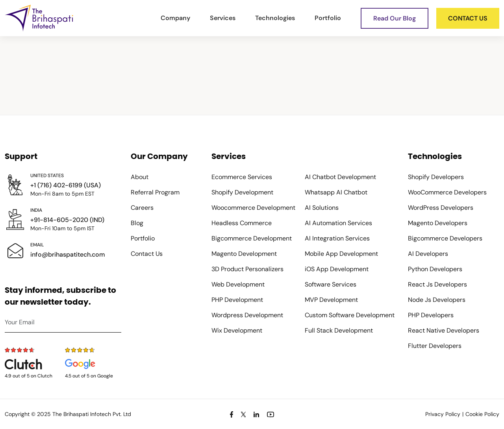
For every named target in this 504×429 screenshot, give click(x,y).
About (140, 177)
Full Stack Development (339, 330)
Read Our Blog (395, 18)
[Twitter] (243, 414)
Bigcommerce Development (252, 238)
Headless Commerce (242, 223)
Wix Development (237, 330)
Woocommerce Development (253, 208)
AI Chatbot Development (340, 177)
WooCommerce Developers (447, 192)
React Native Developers (444, 330)
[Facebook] (232, 414)
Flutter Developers (435, 346)
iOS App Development (337, 269)
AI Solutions (322, 208)
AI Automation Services (338, 223)
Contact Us (147, 254)
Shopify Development (242, 192)
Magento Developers (438, 223)
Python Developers (435, 269)
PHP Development (237, 300)
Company (175, 18)
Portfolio (328, 18)
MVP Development (331, 300)
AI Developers (428, 254)
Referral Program (155, 192)
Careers (142, 208)
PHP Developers (431, 315)
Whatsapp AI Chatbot (336, 192)
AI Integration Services (337, 238)
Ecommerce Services (242, 177)
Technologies (275, 18)
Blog (137, 223)
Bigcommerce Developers (445, 238)
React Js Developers (437, 284)
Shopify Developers (436, 177)
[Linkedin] (256, 414)
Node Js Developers (437, 300)
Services (223, 18)
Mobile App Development (341, 254)
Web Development (238, 284)
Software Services (331, 284)
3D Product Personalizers (247, 269)
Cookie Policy (482, 414)
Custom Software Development (350, 315)
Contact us (468, 18)
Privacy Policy (443, 414)
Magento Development (244, 254)
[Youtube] (271, 414)
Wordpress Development (247, 315)
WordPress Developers (441, 208)
